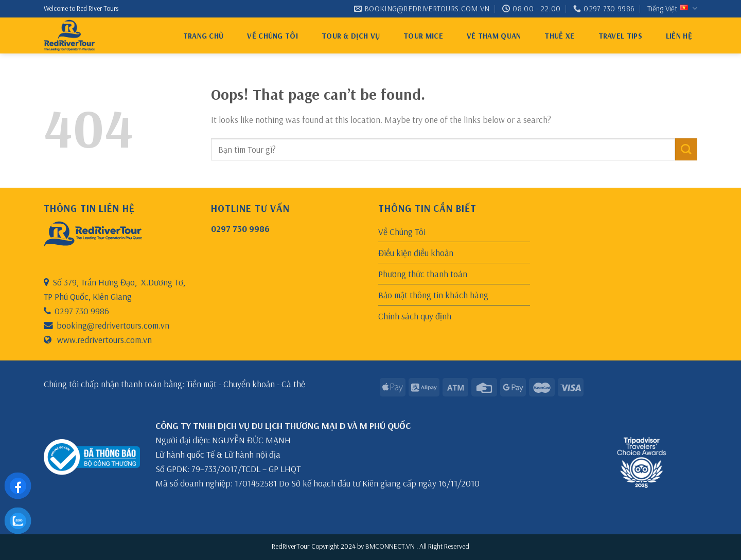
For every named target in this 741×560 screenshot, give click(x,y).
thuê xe (559, 36)
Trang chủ (204, 36)
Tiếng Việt (672, 9)
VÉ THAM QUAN (494, 36)
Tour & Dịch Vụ (351, 36)
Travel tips (620, 36)
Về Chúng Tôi (272, 36)
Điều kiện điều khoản (416, 252)
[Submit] (686, 149)
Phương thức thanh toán (423, 274)
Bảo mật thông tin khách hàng (433, 295)
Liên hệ (679, 36)
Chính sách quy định (415, 316)
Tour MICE (423, 36)
